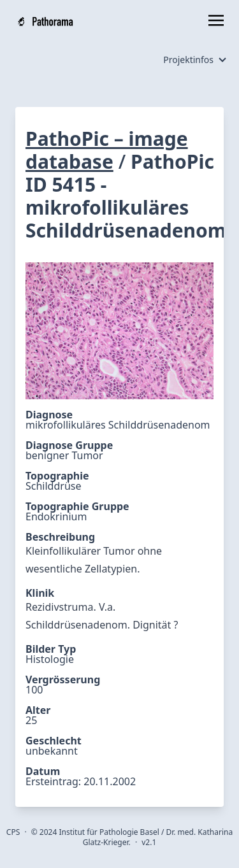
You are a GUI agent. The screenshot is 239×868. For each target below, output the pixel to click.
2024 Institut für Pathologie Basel (99, 832)
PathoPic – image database (107, 150)
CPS (13, 832)
